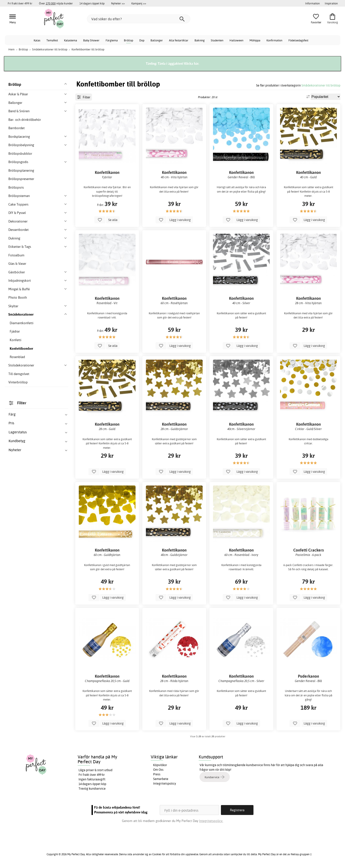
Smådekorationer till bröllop (321, 85)
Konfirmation (274, 40)
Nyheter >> (118, 3)
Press (157, 774)
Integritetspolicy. (211, 821)
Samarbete (161, 779)
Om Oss (158, 770)
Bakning (200, 40)
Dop (142, 40)
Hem (11, 49)
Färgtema (112, 40)
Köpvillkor (160, 765)
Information (312, 3)
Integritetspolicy (165, 783)
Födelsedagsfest (298, 40)
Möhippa (255, 40)
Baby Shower (91, 40)
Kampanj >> (139, 3)
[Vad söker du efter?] (139, 19)
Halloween (236, 40)
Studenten (217, 40)
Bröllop (128, 40)
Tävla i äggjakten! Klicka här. (178, 63)
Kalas (37, 40)
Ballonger (157, 40)
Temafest (52, 40)
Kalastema (71, 40)
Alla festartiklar (179, 40)
